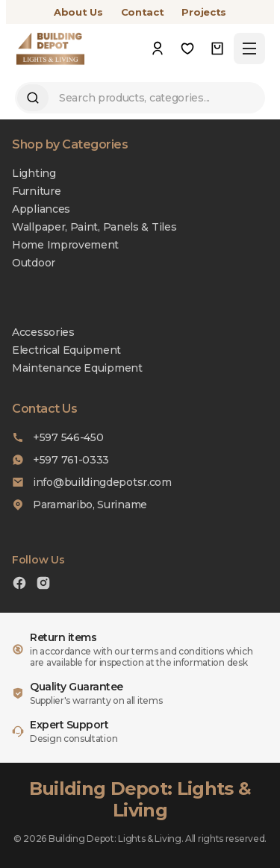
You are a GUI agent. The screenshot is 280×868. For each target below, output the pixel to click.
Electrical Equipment (66, 350)
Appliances (41, 209)
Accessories (43, 332)
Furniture (36, 191)
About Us (78, 12)
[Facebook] (19, 585)
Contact (143, 12)
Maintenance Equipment (77, 368)
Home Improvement (65, 245)
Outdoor (34, 263)
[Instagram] (43, 585)
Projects (204, 12)
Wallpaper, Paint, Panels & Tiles (94, 227)
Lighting (34, 173)
